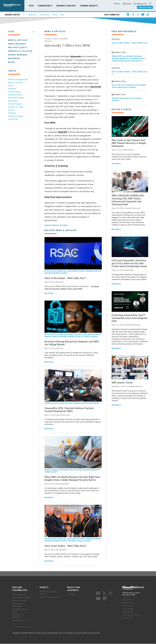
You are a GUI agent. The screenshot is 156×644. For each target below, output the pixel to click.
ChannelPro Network (133, 208)
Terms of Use (128, 606)
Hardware (12, 89)
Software (12, 113)
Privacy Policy (128, 609)
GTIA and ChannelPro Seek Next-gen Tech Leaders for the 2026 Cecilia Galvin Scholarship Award (129, 263)
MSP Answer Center (16, 98)
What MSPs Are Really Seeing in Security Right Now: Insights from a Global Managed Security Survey (73, 478)
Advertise (127, 4)
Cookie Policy (128, 612)
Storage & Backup (15, 116)
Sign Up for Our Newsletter (18, 616)
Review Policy (128, 603)
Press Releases (17, 44)
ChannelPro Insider (145, 7)
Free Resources (140, 4)
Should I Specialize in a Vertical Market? (127, 99)
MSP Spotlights (17, 47)
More (62, 15)
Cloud (10, 85)
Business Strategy (66, 6)
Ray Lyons (60, 282)
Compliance (32, 15)
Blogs (11, 62)
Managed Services (15, 95)
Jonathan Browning (63, 415)
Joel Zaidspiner (61, 550)
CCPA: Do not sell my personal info (131, 616)
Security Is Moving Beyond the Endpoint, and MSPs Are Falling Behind (72, 343)
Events (117, 4)
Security (11, 110)
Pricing (55, 15)
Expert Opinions (17, 55)
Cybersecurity (45, 6)
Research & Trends (15, 107)
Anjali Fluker (129, 270)
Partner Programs (15, 104)
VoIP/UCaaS (13, 119)
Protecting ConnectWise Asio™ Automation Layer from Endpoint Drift (130, 318)
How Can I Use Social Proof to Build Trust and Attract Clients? (129, 86)
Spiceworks (76, 56)
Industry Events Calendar (50, 597)
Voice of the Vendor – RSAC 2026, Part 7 (65, 278)
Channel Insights (89, 6)
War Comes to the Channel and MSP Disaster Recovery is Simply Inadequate (129, 143)
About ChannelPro (20, 595)
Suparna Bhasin (128, 150)
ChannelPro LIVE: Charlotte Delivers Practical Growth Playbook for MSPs (69, 410)
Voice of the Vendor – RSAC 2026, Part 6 (65, 546)
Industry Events (14, 92)
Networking (13, 101)
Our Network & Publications (19, 605)
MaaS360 (63, 132)
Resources (14, 58)
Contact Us (127, 600)
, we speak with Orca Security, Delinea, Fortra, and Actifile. (72, 288)
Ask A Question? (19, 620)
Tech (31, 6)
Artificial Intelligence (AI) (18, 79)
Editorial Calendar (19, 601)
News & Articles (17, 40)
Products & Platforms (22, 51)
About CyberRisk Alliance (22, 598)
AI (24, 15)
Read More (49, 293)
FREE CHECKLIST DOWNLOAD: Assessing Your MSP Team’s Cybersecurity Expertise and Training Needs (128, 200)
